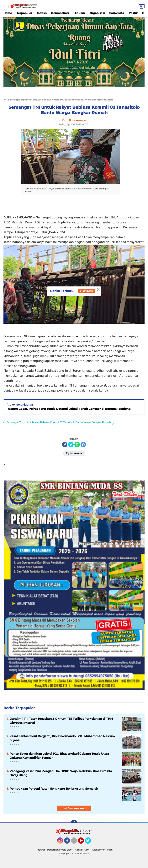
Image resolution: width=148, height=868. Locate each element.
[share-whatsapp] (77, 445)
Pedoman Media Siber (60, 850)
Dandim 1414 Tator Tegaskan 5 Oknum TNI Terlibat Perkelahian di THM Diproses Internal (61, 721)
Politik (133, 13)
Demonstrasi (60, 13)
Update (87, 291)
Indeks (42, 13)
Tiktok (75, 842)
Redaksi (40, 850)
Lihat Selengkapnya (74, 808)
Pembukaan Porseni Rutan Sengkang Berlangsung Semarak (54, 789)
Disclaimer (98, 850)
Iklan (110, 850)
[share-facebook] (65, 445)
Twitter (90, 842)
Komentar (74, 453)
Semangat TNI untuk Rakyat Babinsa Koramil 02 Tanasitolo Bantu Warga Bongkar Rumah (59, 422)
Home (8, 13)
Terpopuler (24, 13)
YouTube (84, 842)
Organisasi (97, 13)
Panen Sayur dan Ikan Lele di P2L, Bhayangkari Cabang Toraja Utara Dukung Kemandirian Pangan (59, 756)
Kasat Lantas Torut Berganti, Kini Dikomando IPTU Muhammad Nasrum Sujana (62, 738)
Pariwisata (117, 13)
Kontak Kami (82, 850)
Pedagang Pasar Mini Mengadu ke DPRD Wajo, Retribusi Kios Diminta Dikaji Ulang (61, 773)
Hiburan (79, 13)
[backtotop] (74, 823)
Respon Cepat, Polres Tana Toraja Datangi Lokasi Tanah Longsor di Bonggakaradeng (69, 409)
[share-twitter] (71, 445)
